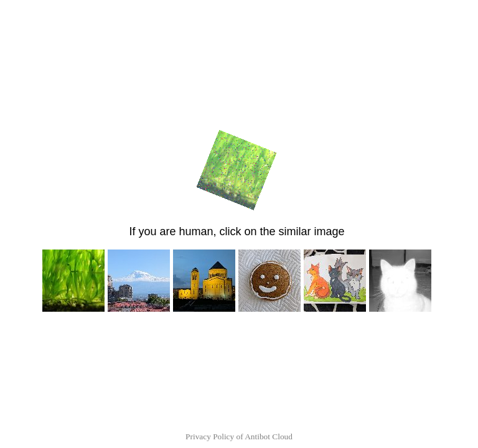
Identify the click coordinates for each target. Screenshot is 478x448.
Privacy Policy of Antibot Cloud (239, 436)
